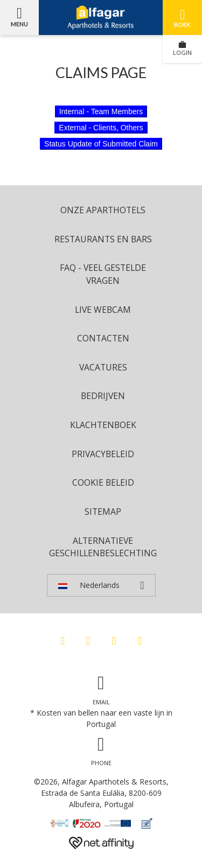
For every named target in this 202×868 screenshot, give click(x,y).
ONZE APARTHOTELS (103, 210)
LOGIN (182, 48)
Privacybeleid (103, 454)
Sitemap (103, 512)
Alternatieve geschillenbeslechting (103, 547)
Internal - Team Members (101, 111)
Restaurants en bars (103, 239)
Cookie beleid (103, 482)
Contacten (103, 338)
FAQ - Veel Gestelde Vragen (103, 274)
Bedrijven (103, 396)
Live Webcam (103, 310)
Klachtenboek (103, 425)
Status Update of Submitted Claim (101, 144)
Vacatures (103, 367)
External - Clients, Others (101, 128)
